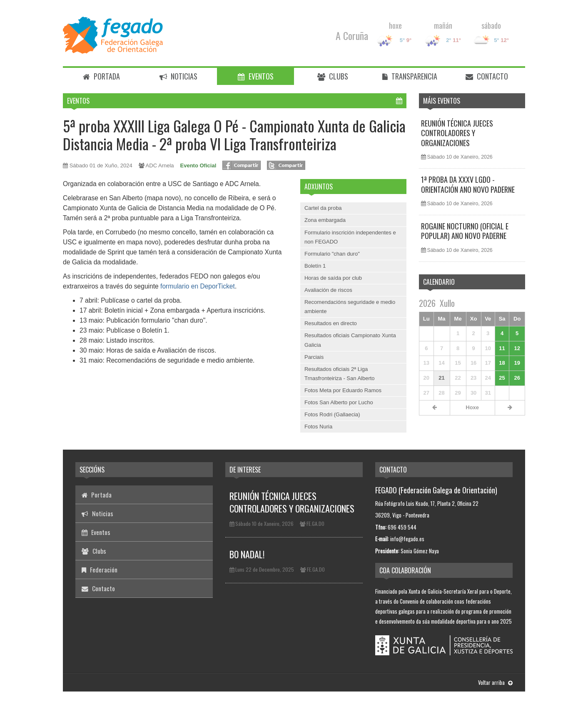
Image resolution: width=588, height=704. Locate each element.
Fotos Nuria (318, 427)
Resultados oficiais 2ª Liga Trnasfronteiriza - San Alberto (340, 374)
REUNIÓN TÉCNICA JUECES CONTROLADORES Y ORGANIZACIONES (457, 133)
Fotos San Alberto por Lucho (339, 402)
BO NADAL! (247, 554)
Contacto (487, 76)
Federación (100, 570)
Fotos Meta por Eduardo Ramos (343, 390)
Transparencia (410, 76)
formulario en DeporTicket (198, 286)
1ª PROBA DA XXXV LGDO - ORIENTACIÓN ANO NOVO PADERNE (468, 184)
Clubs (333, 76)
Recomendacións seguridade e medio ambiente (350, 307)
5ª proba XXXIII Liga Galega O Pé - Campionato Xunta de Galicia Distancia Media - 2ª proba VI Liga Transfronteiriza (234, 134)
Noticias (178, 76)
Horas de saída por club (333, 278)
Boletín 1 (315, 266)
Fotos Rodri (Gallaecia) (332, 414)
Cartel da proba (323, 208)
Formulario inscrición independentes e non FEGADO (350, 237)
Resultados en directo (331, 323)
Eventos (256, 76)
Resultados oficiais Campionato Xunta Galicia (350, 340)
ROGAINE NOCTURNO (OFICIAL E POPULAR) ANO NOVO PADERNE (465, 231)
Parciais (314, 357)
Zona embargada (325, 220)
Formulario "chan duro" (332, 254)
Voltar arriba (495, 682)
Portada (101, 76)
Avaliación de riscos (328, 290)
